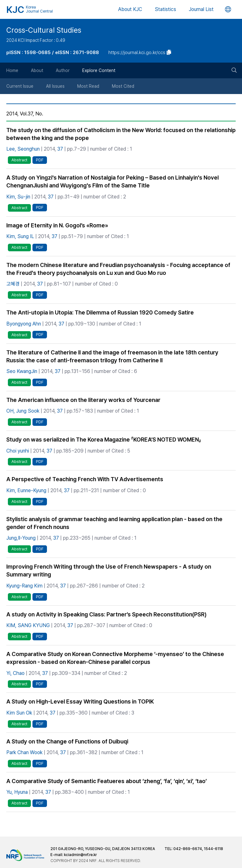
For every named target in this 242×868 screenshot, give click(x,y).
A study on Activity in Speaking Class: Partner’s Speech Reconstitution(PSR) (107, 614)
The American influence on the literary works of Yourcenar (83, 400)
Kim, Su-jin (18, 197)
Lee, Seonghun (23, 149)
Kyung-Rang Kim (24, 586)
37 (60, 149)
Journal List (201, 9)
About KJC (130, 9)
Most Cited (123, 86)
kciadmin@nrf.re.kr (80, 855)
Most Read (88, 86)
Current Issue (20, 86)
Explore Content (99, 70)
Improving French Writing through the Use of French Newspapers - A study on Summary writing (109, 570)
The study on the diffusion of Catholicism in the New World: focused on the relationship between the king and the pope (121, 134)
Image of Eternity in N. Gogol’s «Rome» (57, 225)
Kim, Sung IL (20, 236)
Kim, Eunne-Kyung (26, 490)
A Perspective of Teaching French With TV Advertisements (85, 479)
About (37, 70)
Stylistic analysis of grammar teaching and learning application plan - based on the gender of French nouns (114, 523)
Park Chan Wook (24, 752)
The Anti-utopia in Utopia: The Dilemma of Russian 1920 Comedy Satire (100, 312)
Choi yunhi (18, 451)
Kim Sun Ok (19, 713)
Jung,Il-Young (21, 538)
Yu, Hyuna (17, 792)
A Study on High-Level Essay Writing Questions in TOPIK (80, 701)
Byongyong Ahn (24, 324)
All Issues (55, 86)
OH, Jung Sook (23, 411)
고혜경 (13, 284)
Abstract (19, 160)
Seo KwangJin (22, 371)
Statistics (165, 9)
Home (12, 70)
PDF (40, 160)
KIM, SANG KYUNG (28, 625)
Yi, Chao (15, 673)
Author (63, 70)
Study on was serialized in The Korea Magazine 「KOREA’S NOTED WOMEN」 (104, 440)
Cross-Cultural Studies (44, 30)
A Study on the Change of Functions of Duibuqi (67, 741)
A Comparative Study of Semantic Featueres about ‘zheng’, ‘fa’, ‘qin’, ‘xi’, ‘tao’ (107, 781)
